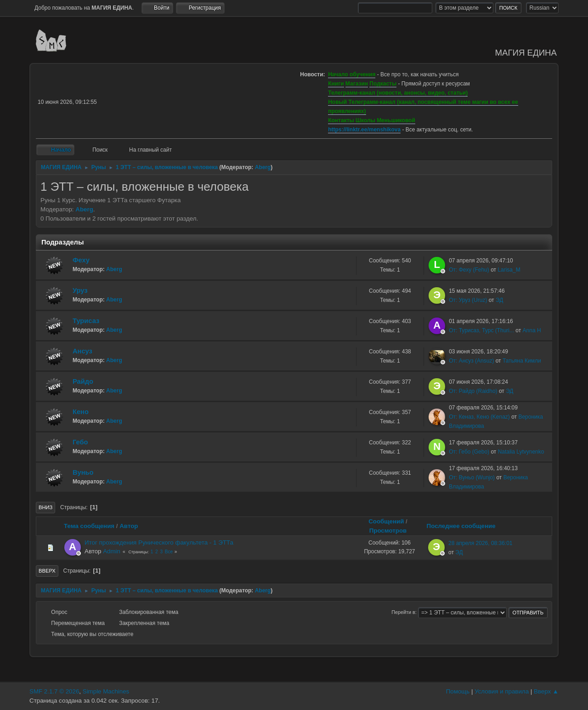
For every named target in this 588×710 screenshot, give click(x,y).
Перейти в (403, 612)
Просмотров (388, 531)
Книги (336, 84)
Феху (81, 260)
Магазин (357, 84)
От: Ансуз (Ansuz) (471, 361)
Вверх (47, 571)
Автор (129, 526)
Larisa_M (509, 270)
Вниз (45, 507)
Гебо (80, 442)
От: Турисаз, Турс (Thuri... (481, 330)
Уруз (80, 290)
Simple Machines (106, 691)
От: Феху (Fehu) (469, 270)
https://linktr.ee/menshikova (364, 130)
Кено (81, 412)
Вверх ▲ (546, 691)
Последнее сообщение (465, 526)
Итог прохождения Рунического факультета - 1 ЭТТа (159, 542)
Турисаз (86, 321)
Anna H (532, 330)
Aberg (263, 167)
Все (169, 552)
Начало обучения (352, 74)
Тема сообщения (89, 526)
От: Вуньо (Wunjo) (472, 477)
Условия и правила (502, 691)
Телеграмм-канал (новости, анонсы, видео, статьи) (398, 93)
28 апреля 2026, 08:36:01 (481, 543)
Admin (112, 551)
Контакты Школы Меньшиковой (372, 120)
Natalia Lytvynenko (521, 452)
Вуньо (83, 472)
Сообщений (386, 521)
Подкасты (383, 84)
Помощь (458, 691)
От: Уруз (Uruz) (468, 300)
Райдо (83, 381)
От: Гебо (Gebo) (469, 452)
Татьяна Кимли (522, 361)
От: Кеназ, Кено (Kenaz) (479, 417)
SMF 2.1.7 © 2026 (54, 691)
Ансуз (82, 351)
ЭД (499, 300)
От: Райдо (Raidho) (473, 391)
